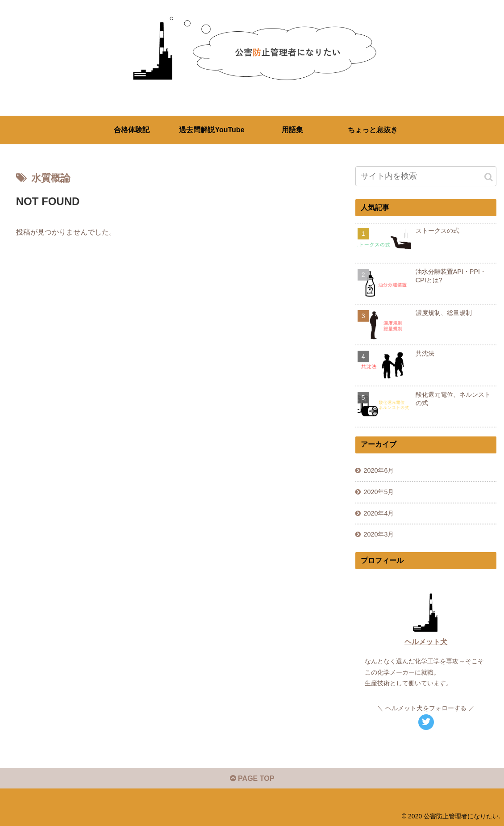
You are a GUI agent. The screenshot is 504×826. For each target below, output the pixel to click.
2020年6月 (379, 470)
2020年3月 (379, 534)
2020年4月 (379, 513)
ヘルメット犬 (426, 642)
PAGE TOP (252, 778)
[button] (489, 177)
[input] (426, 176)
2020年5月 (379, 492)
